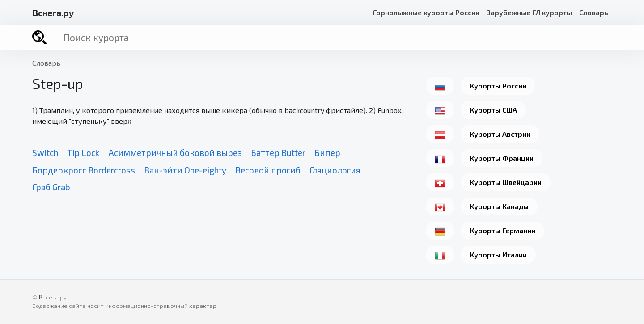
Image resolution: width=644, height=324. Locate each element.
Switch (45, 153)
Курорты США (493, 110)
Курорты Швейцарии (506, 182)
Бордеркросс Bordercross (84, 170)
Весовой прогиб (268, 170)
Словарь (594, 12)
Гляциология (335, 170)
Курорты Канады (499, 206)
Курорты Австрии (500, 134)
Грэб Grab (51, 187)
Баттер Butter (278, 153)
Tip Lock (83, 153)
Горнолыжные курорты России (426, 12)
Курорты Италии (498, 255)
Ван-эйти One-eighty (185, 170)
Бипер (327, 153)
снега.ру (53, 13)
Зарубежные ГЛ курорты (529, 12)
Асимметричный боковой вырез (175, 153)
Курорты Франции (502, 158)
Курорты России (498, 86)
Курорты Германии (502, 230)
